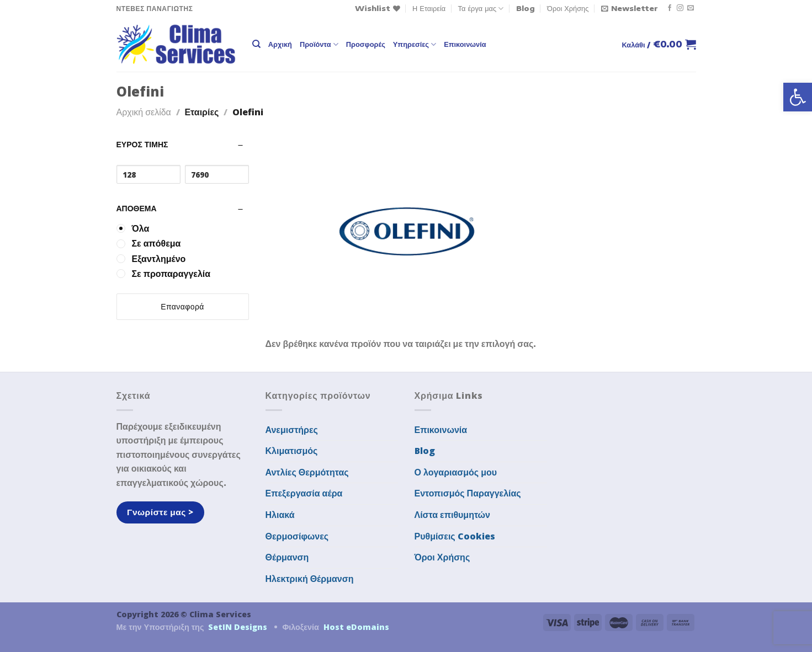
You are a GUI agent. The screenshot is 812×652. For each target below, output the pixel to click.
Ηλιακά (280, 515)
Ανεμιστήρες (292, 430)
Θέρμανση (287, 557)
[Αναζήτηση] (256, 44)
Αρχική (280, 44)
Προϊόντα (319, 44)
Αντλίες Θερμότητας (307, 472)
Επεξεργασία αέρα (304, 493)
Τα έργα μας (481, 9)
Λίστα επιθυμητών (453, 515)
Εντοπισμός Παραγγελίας (468, 493)
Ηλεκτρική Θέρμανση (310, 579)
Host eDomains (356, 627)
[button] (798, 97)
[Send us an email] (691, 8)
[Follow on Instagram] (680, 8)
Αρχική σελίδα (144, 112)
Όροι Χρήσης (568, 8)
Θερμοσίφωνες (297, 536)
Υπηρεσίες (415, 44)
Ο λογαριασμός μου (456, 472)
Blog (526, 8)
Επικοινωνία (465, 44)
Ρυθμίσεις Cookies (455, 536)
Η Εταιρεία (429, 8)
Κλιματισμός (292, 451)
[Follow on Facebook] (670, 8)
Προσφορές (366, 44)
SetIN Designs (238, 627)
